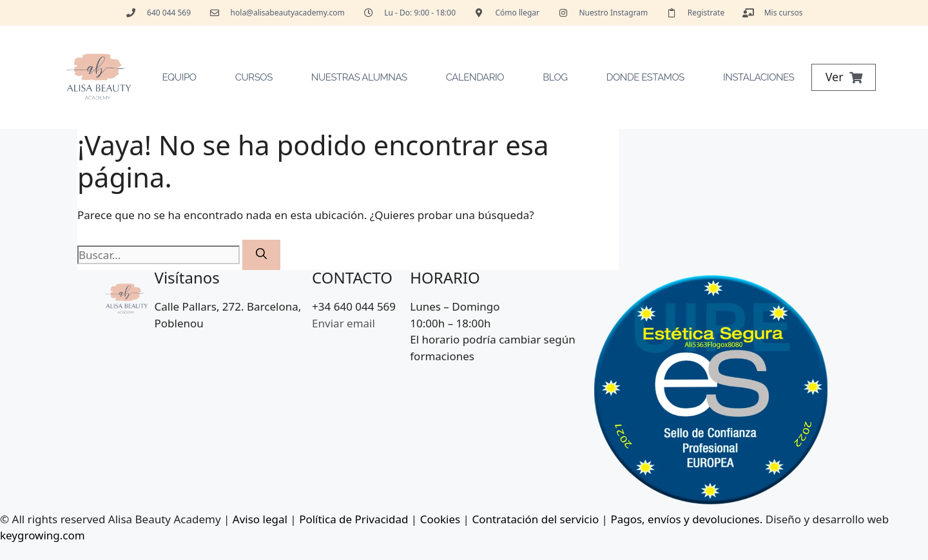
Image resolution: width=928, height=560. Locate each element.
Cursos (254, 77)
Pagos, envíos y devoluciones (685, 519)
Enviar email (343, 323)
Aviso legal (260, 519)
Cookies (440, 519)
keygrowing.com (43, 535)
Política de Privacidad (353, 519)
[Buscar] (261, 255)
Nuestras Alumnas (359, 77)
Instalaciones (759, 77)
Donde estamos (645, 77)
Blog (555, 77)
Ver (835, 77)
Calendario (475, 77)
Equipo (179, 77)
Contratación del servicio (535, 519)
